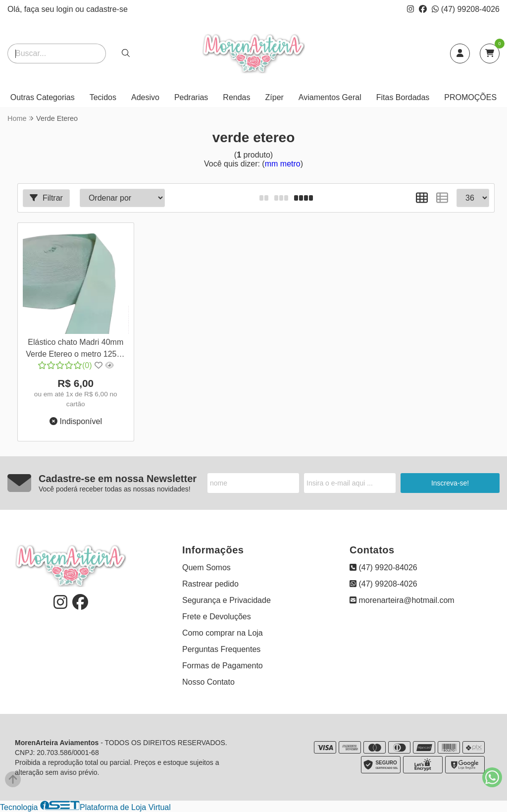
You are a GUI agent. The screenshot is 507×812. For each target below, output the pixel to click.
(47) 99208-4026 (466, 9)
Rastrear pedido (210, 584)
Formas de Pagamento (223, 666)
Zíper (275, 97)
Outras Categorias (43, 97)
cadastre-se (107, 9)
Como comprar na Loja (223, 633)
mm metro (283, 164)
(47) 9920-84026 (383, 568)
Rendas (236, 97)
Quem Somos (206, 568)
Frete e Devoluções (217, 617)
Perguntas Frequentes (221, 649)
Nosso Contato (208, 682)
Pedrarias (191, 97)
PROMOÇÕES (470, 97)
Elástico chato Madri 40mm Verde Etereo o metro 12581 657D (76, 350)
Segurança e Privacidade (227, 600)
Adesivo (145, 97)
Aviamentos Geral (330, 97)
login (66, 9)
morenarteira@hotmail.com (402, 600)
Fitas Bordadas (403, 97)
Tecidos (103, 97)
